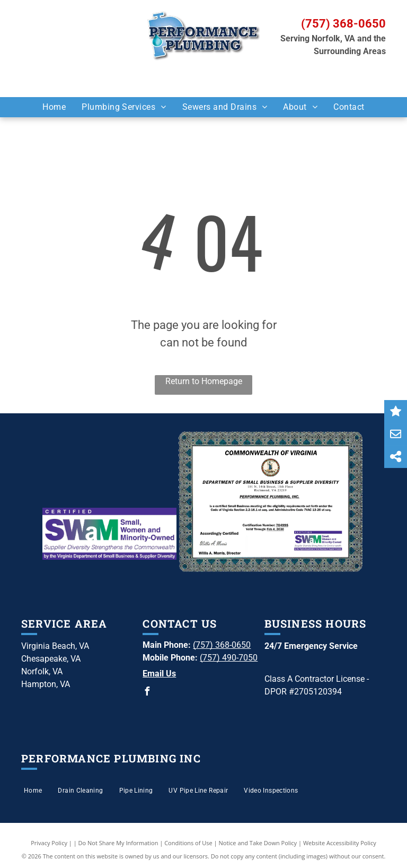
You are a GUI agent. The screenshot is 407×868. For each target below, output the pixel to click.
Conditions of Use (188, 843)
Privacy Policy (49, 843)
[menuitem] (54, 107)
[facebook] (147, 693)
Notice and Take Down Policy (258, 843)
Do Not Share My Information (118, 843)
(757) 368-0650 (343, 24)
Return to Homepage (204, 381)
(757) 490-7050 (229, 658)
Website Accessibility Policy (340, 843)
